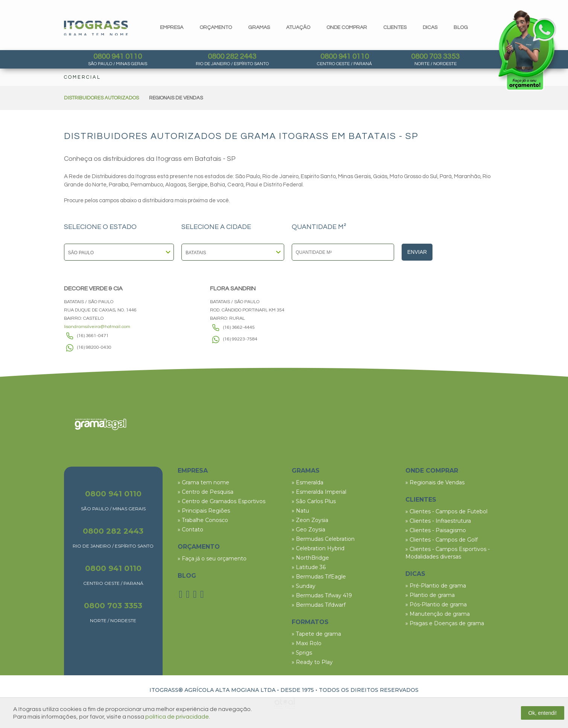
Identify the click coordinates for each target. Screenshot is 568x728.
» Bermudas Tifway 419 (322, 595)
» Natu (300, 511)
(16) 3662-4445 (239, 327)
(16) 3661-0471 (93, 336)
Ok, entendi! (543, 713)
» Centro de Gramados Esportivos (222, 501)
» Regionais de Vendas (435, 482)
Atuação (298, 27)
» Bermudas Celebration (323, 539)
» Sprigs (302, 653)
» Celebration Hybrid (318, 548)
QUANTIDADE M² (319, 227)
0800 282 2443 (232, 56)
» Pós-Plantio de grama (436, 604)
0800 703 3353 (435, 56)
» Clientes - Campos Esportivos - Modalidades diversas (448, 553)
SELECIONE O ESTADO (100, 227)
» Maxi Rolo (307, 643)
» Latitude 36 (309, 567)
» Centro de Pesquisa (206, 492)
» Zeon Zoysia (310, 520)
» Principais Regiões (204, 511)
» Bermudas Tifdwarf (319, 605)
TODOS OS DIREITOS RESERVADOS (369, 690)
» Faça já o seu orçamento (212, 559)
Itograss (96, 28)
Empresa (172, 27)
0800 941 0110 (118, 56)
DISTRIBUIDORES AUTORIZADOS (101, 98)
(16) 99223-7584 (240, 339)
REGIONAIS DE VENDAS (176, 98)
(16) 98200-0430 (94, 347)
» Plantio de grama (430, 595)
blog (461, 27)
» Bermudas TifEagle (319, 577)
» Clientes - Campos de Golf (442, 540)
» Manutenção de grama (438, 614)
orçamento (216, 27)
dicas (430, 27)
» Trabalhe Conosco (203, 520)
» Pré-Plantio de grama (436, 586)
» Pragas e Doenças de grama (445, 623)
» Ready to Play (312, 662)
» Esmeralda (308, 482)
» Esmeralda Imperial (319, 492)
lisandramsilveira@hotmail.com (97, 327)
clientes (395, 27)
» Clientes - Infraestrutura (438, 521)
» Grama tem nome (203, 482)
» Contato (190, 530)
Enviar (417, 252)
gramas (259, 27)
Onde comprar (347, 27)
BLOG (187, 576)
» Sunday (304, 586)
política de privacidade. (178, 717)
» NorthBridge (310, 558)
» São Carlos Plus (314, 501)
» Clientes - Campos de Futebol (446, 511)
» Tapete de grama (316, 634)
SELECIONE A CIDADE (216, 227)
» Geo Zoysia (308, 530)
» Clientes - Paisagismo (436, 530)
